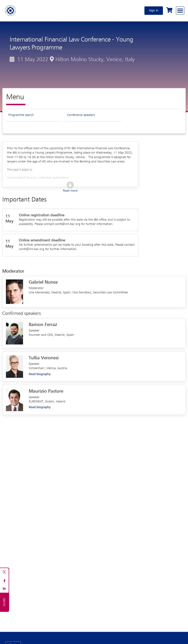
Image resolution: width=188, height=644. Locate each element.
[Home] (10, 10)
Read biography (40, 374)
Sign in (154, 10)
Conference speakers (81, 115)
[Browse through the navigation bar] (180, 10)
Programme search (21, 115)
